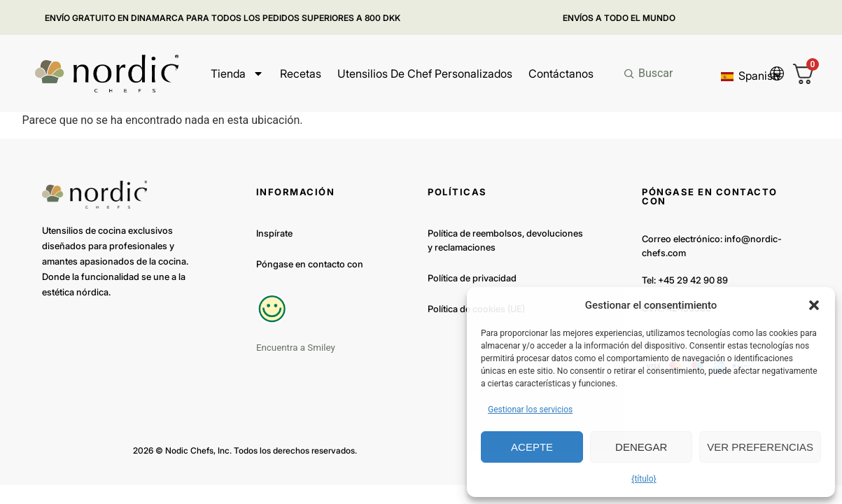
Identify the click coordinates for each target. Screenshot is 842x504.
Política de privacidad (472, 278)
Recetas (301, 73)
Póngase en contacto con (310, 264)
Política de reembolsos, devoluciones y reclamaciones (505, 240)
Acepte (532, 447)
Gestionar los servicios (530, 409)
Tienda (237, 73)
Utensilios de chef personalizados (425, 73)
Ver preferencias (760, 447)
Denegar (641, 447)
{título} (644, 479)
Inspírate (274, 233)
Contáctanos (561, 73)
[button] (814, 305)
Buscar (656, 73)
